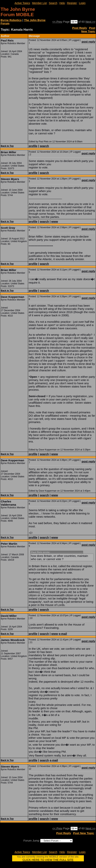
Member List (39, 3)
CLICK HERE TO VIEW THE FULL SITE (48, 860)
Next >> (90, 22)
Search (53, 3)
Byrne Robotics (11, 20)
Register (72, 3)
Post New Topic (88, 30)
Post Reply (80, 28)
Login (82, 3)
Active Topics (22, 3)
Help (62, 3)
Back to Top (7, 146)
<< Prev (57, 22)
